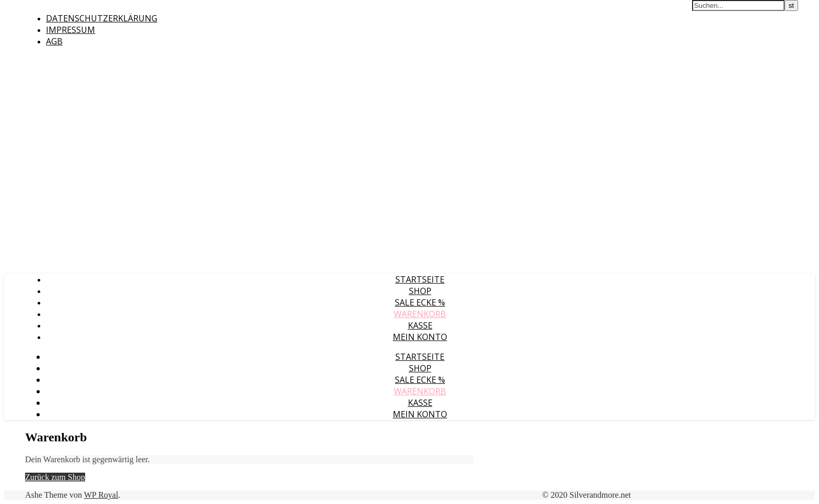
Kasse (420, 325)
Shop (420, 291)
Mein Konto (420, 337)
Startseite (420, 279)
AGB (54, 41)
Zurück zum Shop (55, 477)
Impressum (71, 30)
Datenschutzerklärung (102, 18)
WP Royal (101, 495)
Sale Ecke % (420, 302)
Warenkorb (420, 314)
